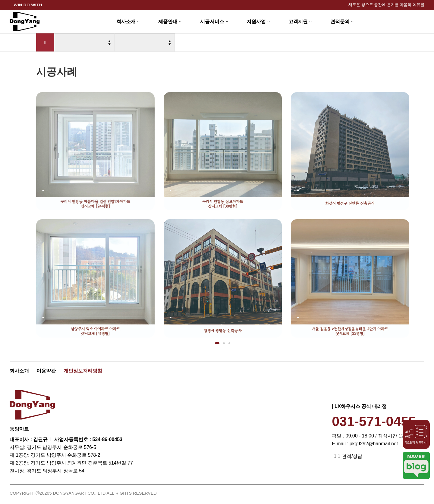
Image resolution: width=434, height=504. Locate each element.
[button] (217, 343)
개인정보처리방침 (83, 371)
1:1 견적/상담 (348, 456)
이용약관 (46, 371)
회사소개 (19, 371)
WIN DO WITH (28, 5)
